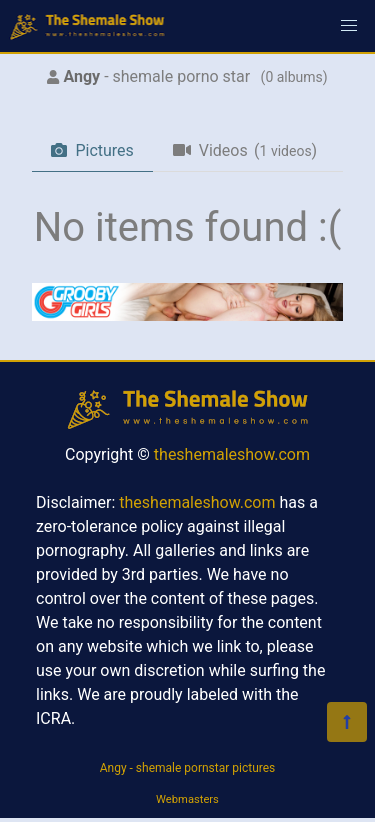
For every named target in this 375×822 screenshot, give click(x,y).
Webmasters (187, 799)
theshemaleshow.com (232, 454)
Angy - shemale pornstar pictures (188, 768)
